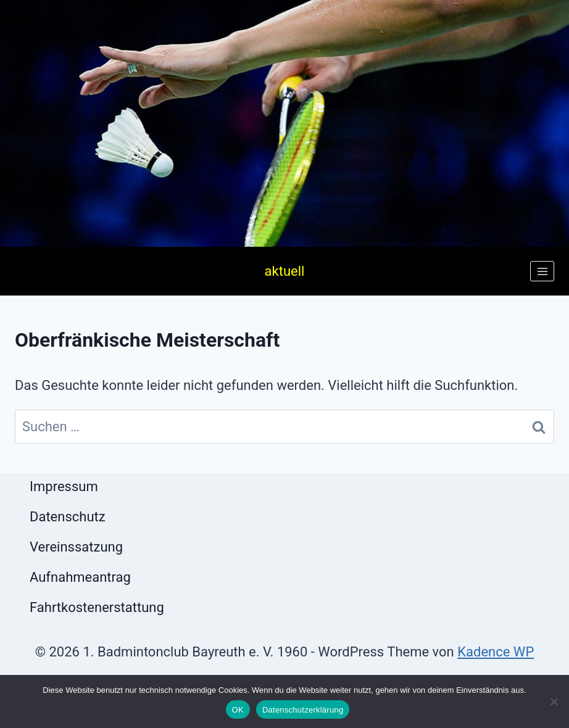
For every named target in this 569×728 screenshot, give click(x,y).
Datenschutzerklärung (303, 710)
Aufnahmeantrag (80, 577)
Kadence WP (496, 652)
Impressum (64, 486)
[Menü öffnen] (542, 271)
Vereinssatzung (76, 547)
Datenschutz (68, 517)
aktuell (285, 271)
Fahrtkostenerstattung (97, 607)
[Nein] (554, 701)
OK (238, 710)
